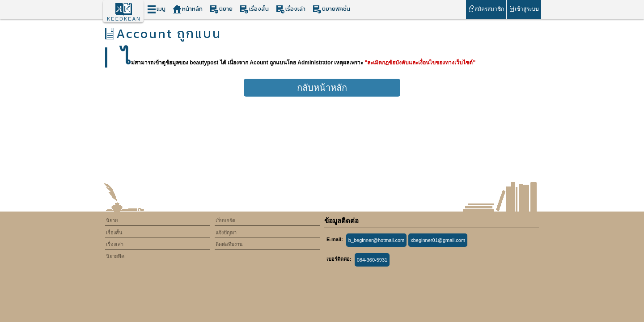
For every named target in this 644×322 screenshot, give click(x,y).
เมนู (156, 9)
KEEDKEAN (124, 19)
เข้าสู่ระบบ (524, 9)
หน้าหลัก (188, 9)
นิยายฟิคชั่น (331, 9)
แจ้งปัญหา (226, 233)
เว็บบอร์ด (225, 220)
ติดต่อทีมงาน (229, 244)
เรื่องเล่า (291, 9)
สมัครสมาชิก (486, 9)
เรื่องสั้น (254, 9)
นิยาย (221, 9)
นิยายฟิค (115, 256)
